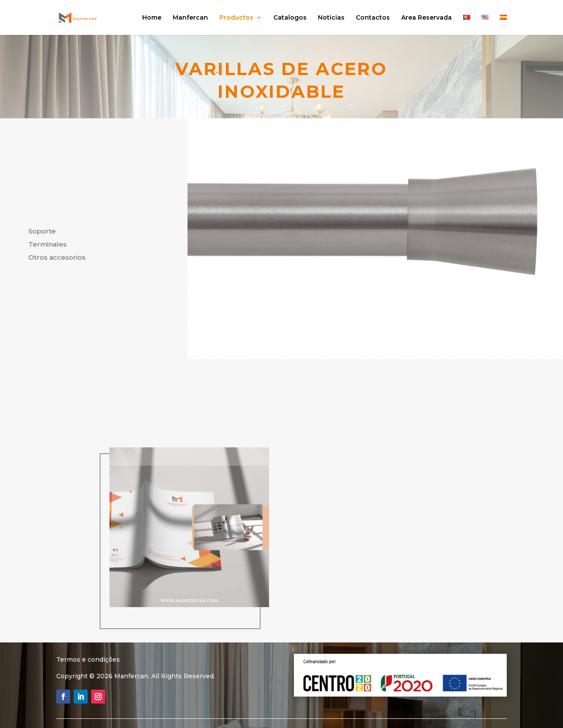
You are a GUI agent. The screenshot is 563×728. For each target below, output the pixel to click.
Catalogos (290, 18)
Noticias (331, 18)
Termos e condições (88, 659)
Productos (236, 18)
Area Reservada (427, 18)
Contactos (373, 18)
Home (152, 18)
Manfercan (190, 18)
